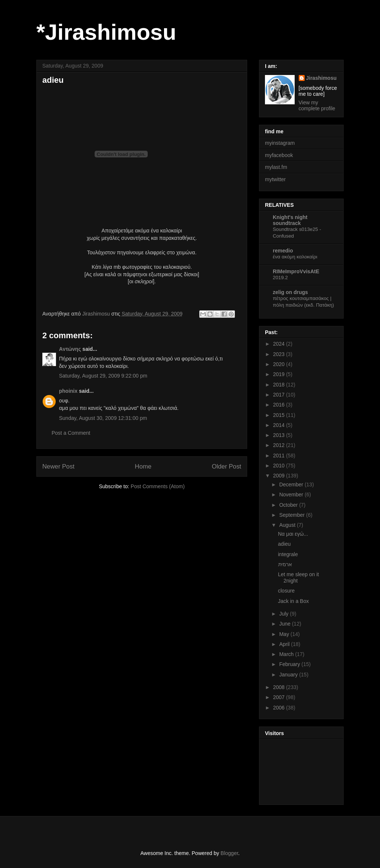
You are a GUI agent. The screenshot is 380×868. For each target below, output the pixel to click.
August (288, 525)
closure (286, 591)
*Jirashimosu (106, 32)
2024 (280, 344)
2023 (280, 354)
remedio (283, 251)
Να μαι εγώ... (293, 534)
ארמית (285, 564)
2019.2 (280, 278)
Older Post (227, 466)
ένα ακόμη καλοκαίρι (295, 257)
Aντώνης (70, 349)
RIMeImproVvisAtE (296, 271)
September (292, 515)
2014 (280, 425)
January (289, 675)
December (292, 484)
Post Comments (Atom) (158, 486)
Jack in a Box (293, 601)
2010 (280, 466)
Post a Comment (71, 433)
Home (143, 466)
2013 (280, 435)
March (287, 654)
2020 (280, 364)
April (285, 644)
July (284, 614)
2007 (280, 697)
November (292, 495)
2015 (280, 415)
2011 (280, 456)
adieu (284, 544)
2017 (280, 395)
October (289, 505)
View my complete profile (317, 105)
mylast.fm (276, 167)
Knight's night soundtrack (290, 220)
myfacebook (279, 155)
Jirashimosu (321, 78)
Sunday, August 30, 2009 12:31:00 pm (103, 418)
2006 (280, 708)
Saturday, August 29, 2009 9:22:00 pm (103, 376)
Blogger (229, 853)
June (285, 624)
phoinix (68, 391)
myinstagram (280, 143)
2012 (280, 445)
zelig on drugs (290, 292)
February (290, 664)
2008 (280, 687)
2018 (280, 385)
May (285, 634)
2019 (280, 374)
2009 (280, 476)
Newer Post (58, 466)
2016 (280, 405)
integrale (288, 554)
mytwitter (275, 179)
